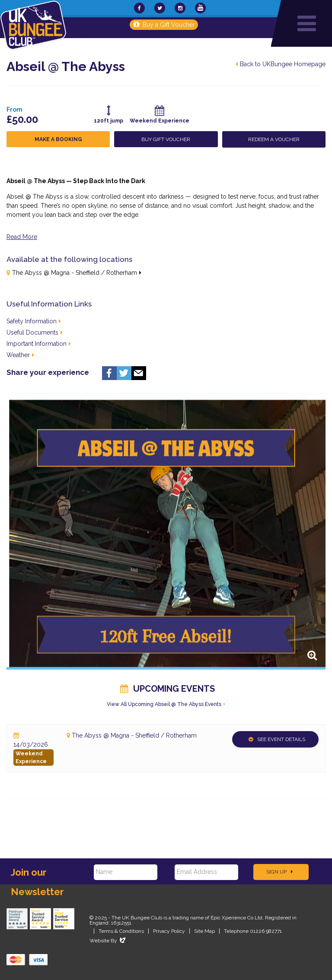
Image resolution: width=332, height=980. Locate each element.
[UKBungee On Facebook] (139, 8)
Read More (22, 237)
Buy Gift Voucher (166, 139)
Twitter (124, 373)
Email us (139, 373)
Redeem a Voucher (274, 139)
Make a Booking (58, 139)
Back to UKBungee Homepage (281, 64)
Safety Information (34, 321)
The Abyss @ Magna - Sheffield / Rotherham (75, 273)
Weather (20, 355)
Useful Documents (35, 332)
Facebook (109, 373)
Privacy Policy (169, 931)
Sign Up (279, 872)
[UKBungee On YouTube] (200, 8)
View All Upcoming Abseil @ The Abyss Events (164, 704)
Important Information (39, 344)
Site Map (204, 931)
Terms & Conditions (121, 931)
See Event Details (277, 739)
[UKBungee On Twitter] (160, 8)
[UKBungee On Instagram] (180, 8)
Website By (108, 941)
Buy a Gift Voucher (164, 25)
